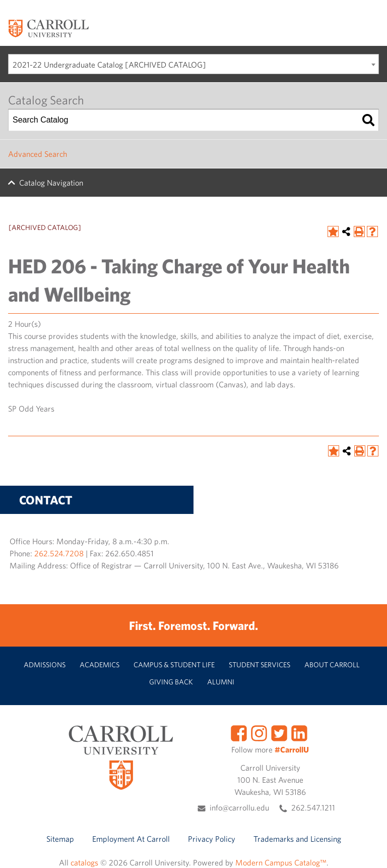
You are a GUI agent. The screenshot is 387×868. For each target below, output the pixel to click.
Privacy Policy (212, 839)
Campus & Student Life (174, 664)
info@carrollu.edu (239, 807)
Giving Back (171, 682)
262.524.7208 (59, 553)
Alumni (221, 682)
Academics (100, 664)
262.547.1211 (313, 807)
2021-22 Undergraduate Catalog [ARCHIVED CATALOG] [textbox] (109, 65)
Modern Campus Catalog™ (281, 862)
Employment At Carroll (131, 839)
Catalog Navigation (51, 183)
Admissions (45, 664)
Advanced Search (38, 154)
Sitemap (60, 839)
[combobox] (193, 64)
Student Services (260, 664)
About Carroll (332, 664)
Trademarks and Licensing (297, 839)
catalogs (84, 862)
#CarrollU (292, 749)
